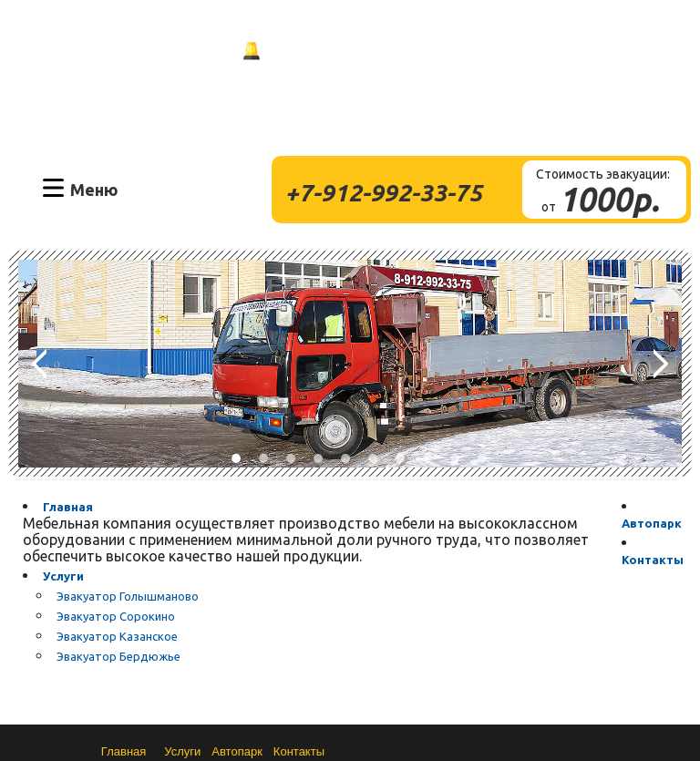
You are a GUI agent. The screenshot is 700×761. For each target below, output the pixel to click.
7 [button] (400, 458)
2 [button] (263, 458)
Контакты (653, 560)
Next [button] (661, 364)
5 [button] (345, 458)
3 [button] (291, 458)
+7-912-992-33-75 (384, 193)
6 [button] (373, 458)
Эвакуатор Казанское (117, 636)
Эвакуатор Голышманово (128, 596)
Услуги (63, 576)
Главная (68, 507)
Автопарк (652, 523)
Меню (94, 189)
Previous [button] (39, 364)
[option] (350, 364)
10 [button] (482, 458)
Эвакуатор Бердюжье (118, 656)
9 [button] (455, 458)
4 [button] (318, 458)
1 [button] (236, 458)
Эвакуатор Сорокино (116, 616)
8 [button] (427, 458)
